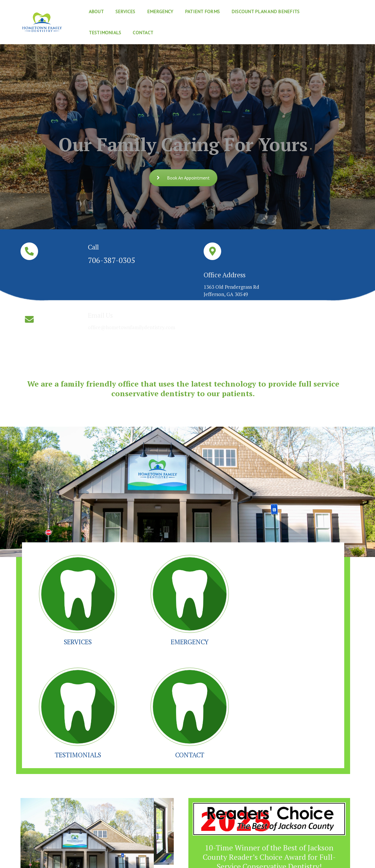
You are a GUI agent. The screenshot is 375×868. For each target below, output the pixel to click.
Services (117, 11)
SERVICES (62, 550)
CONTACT (304, 550)
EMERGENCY (143, 550)
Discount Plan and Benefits (257, 11)
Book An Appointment (183, 178)
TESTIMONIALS (224, 550)
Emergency (151, 11)
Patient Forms (194, 11)
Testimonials (319, 11)
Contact (90, 32)
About (87, 11)
